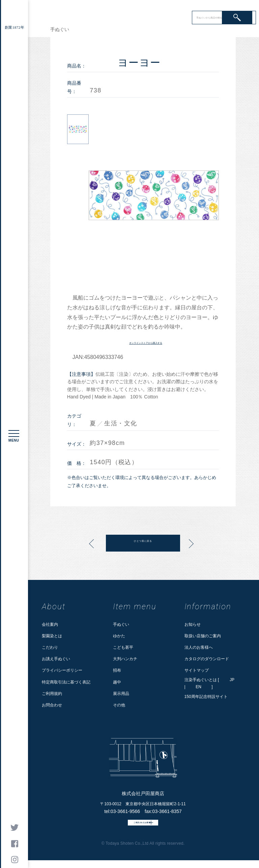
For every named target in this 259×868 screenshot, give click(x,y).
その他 (119, 705)
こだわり (50, 647)
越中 (117, 682)
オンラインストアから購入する (146, 342)
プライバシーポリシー (62, 670)
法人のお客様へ (199, 647)
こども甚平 (123, 647)
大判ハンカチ (125, 659)
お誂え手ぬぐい (56, 659)
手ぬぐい (121, 624)
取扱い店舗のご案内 (203, 636)
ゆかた (119, 636)
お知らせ (193, 624)
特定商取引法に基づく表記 (66, 682)
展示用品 (121, 694)
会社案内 (50, 624)
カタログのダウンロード (207, 659)
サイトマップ (197, 670)
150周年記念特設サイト (206, 697)
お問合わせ (52, 705)
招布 (117, 670)
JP (232, 680)
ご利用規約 (52, 694)
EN (198, 687)
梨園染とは (52, 636)
